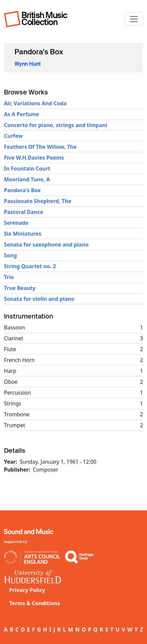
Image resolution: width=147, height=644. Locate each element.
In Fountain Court (27, 168)
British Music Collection (44, 19)
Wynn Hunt (27, 64)
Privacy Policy (27, 590)
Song (10, 255)
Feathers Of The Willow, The (40, 147)
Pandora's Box (22, 190)
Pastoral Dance (24, 212)
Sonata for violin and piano (39, 299)
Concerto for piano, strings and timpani (56, 125)
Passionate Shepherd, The (38, 201)
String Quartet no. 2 (30, 266)
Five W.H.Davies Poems (34, 158)
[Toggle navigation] (134, 19)
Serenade (16, 223)
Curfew (13, 136)
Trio (9, 277)
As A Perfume (22, 114)
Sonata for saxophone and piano (46, 245)
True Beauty (20, 288)
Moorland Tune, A (27, 179)
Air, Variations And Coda (35, 103)
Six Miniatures (23, 234)
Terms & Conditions (35, 603)
